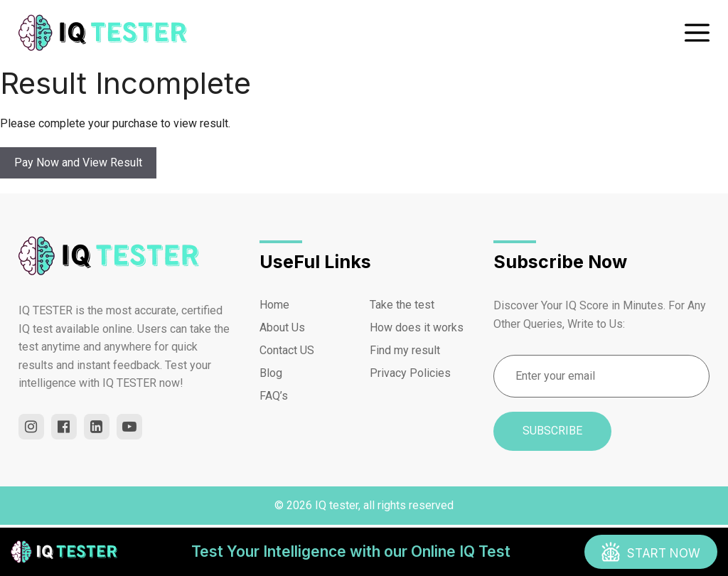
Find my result (405, 350)
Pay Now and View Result (78, 162)
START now (664, 554)
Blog (271, 373)
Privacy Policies (410, 373)
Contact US (287, 350)
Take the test (402, 305)
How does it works (417, 327)
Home (274, 305)
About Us (282, 327)
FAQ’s (274, 396)
